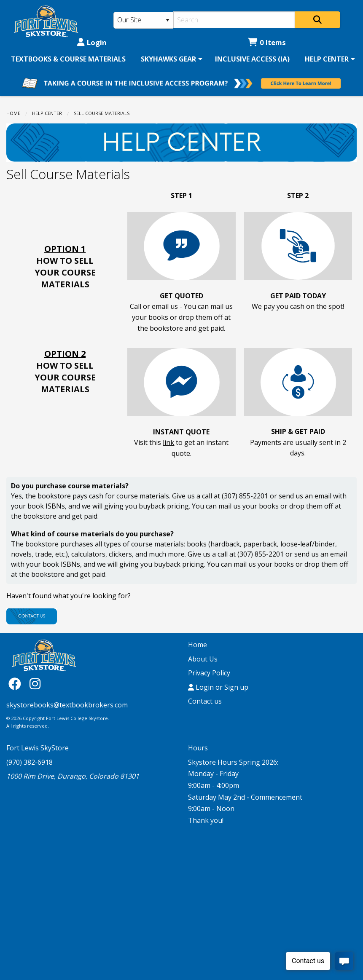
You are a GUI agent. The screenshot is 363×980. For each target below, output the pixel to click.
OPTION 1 (65, 249)
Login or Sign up (218, 687)
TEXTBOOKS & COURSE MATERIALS (68, 59)
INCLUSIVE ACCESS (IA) (252, 59)
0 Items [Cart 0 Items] (267, 42)
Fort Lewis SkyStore (38, 748)
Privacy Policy (209, 673)
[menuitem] (68, 59)
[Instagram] (35, 684)
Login (92, 42)
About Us (203, 659)
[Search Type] (143, 20)
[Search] (234, 20)
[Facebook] (17, 684)
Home (13, 113)
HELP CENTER (327, 59)
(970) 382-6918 (30, 762)
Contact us (205, 701)
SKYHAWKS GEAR (168, 59)
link (168, 442)
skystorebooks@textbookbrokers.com (67, 705)
